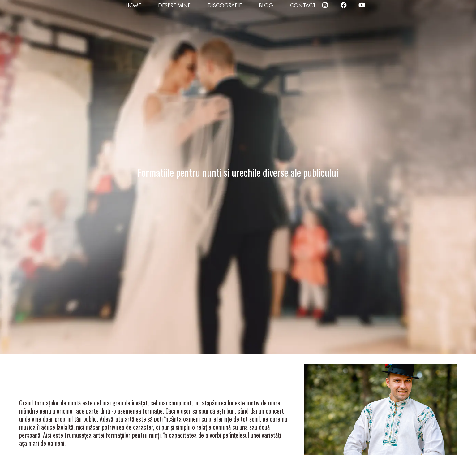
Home (133, 5)
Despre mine (174, 5)
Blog (266, 5)
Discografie (225, 5)
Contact (303, 5)
